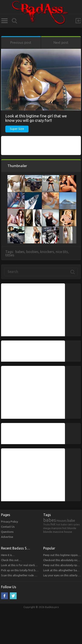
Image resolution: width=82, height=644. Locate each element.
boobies (32, 252)
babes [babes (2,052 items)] (50, 520)
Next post (61, 43)
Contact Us (8, 527)
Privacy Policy (9, 522)
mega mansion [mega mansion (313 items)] (53, 528)
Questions (7, 532)
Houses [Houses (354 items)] (62, 521)
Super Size (17, 129)
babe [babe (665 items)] (71, 520)
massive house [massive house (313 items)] (62, 532)
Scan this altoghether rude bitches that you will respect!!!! (36, 575)
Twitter (13, 596)
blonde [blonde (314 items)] (48, 532)
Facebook (4, 596)
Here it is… (8, 555)
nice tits (62, 252)
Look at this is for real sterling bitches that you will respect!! (38, 565)
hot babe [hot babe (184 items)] (62, 524)
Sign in (78, 21)
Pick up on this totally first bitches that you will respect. (35, 570)
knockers (47, 252)
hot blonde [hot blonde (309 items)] (69, 528)
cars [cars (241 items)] (70, 524)
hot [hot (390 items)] (53, 524)
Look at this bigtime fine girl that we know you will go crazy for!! (36, 118)
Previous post (21, 43)
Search (14, 21)
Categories (4, 21)
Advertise (7, 537)
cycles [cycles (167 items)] (76, 525)
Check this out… (11, 560)
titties (10, 255)
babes (20, 252)
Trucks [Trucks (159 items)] (47, 525)
